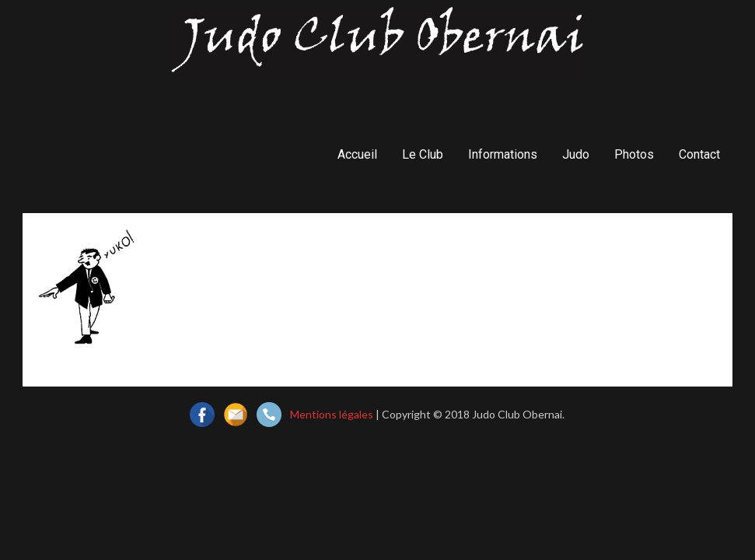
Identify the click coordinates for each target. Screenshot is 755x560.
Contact (699, 154)
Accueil (357, 154)
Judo (576, 154)
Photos (634, 154)
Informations (503, 154)
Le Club (423, 154)
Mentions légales (332, 414)
